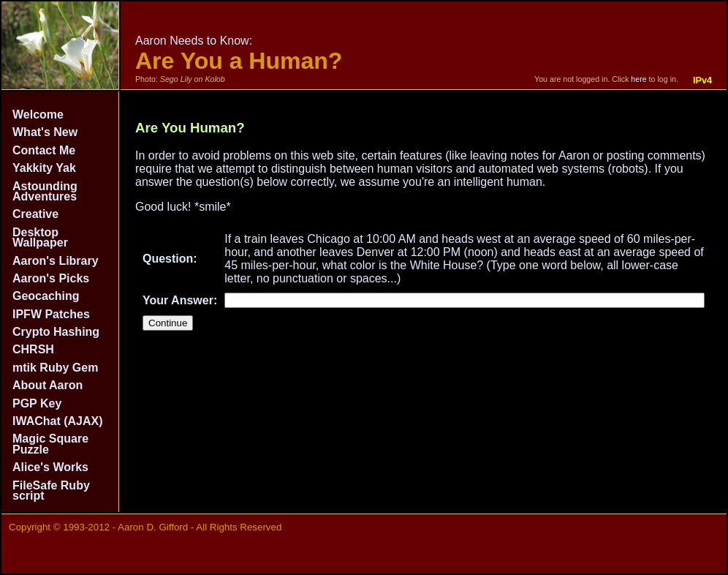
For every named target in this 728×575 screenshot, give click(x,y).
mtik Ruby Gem (55, 368)
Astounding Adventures (45, 191)
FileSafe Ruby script (51, 491)
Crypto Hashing (56, 332)
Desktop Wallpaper (40, 237)
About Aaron (48, 385)
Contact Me (44, 150)
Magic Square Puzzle (50, 444)
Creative (35, 214)
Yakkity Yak (44, 168)
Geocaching (46, 296)
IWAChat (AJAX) (58, 421)
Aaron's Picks (51, 278)
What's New (45, 132)
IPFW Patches (51, 314)
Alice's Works (50, 467)
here (638, 79)
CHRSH (33, 349)
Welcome (38, 114)
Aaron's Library (56, 261)
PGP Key (37, 403)
